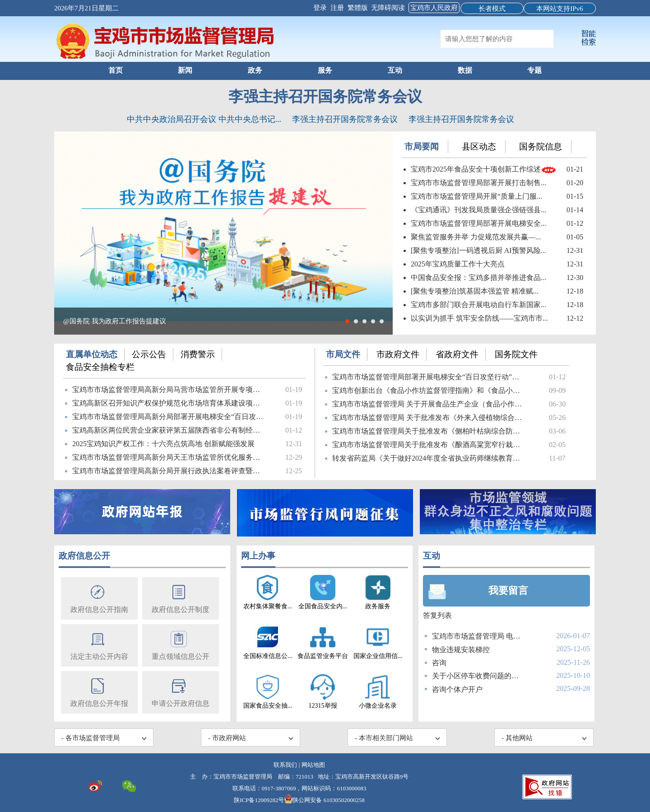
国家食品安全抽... (268, 692)
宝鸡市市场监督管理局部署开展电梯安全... (478, 223)
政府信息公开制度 (181, 598)
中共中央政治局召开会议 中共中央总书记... (204, 119)
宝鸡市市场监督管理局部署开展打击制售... (478, 183)
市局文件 (343, 354)
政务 (255, 70)
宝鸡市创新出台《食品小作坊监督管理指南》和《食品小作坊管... (429, 390)
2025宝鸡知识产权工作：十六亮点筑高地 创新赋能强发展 (163, 444)
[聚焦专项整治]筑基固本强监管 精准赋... (475, 291)
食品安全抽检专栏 (100, 367)
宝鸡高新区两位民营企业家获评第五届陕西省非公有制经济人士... (169, 430)
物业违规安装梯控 (461, 650)
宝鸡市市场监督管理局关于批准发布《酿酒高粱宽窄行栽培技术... (429, 445)
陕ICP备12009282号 (259, 800)
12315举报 (323, 692)
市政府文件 (398, 354)
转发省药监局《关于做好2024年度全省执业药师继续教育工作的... (429, 458)
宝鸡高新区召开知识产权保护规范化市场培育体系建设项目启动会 (169, 403)
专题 (534, 70)
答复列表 (437, 615)
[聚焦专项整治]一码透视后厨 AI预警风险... (478, 250)
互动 (395, 70)
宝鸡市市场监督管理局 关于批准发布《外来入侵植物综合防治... (429, 418)
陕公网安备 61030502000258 (324, 800)
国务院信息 (541, 147)
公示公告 (149, 354)
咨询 (439, 663)
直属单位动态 (92, 354)
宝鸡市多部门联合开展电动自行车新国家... (478, 305)
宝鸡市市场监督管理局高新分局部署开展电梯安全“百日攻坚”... (169, 417)
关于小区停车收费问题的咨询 (477, 676)
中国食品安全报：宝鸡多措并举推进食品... (478, 278)
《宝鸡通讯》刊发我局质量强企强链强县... (478, 210)
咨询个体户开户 (457, 689)
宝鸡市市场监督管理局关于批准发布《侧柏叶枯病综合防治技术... (429, 431)
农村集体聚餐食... (268, 592)
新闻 (185, 70)
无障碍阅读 (388, 8)
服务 (325, 70)
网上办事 (258, 556)
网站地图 (313, 765)
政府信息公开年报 (99, 692)
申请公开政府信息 (181, 692)
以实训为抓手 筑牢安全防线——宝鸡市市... (479, 318)
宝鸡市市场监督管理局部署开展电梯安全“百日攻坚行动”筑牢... (429, 377)
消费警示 (198, 354)
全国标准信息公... (268, 642)
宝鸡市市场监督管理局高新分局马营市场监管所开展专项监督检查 (169, 390)
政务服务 (378, 592)
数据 (465, 70)
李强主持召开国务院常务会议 (325, 97)
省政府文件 (457, 354)
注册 (338, 8)
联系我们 (285, 765)
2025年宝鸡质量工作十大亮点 (458, 264)
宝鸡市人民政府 (434, 8)
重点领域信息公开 (181, 645)
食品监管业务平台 (323, 642)
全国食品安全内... (323, 592)
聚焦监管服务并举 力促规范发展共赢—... (476, 237)
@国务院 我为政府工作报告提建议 (115, 321)
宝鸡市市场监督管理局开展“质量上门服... (476, 196)
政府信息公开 (84, 556)
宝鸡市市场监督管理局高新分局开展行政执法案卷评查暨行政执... (169, 471)
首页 (116, 70)
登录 (321, 8)
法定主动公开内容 (99, 645)
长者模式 (492, 9)
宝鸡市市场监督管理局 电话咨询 (477, 636)
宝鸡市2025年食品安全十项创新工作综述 (476, 169)
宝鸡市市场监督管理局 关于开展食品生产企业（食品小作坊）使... (429, 404)
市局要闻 (422, 147)
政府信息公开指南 (99, 598)
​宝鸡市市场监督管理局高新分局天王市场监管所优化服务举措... (169, 457)
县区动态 (479, 147)
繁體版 (358, 8)
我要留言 (508, 590)
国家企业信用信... (378, 642)
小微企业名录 (378, 692)
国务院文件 (516, 354)
